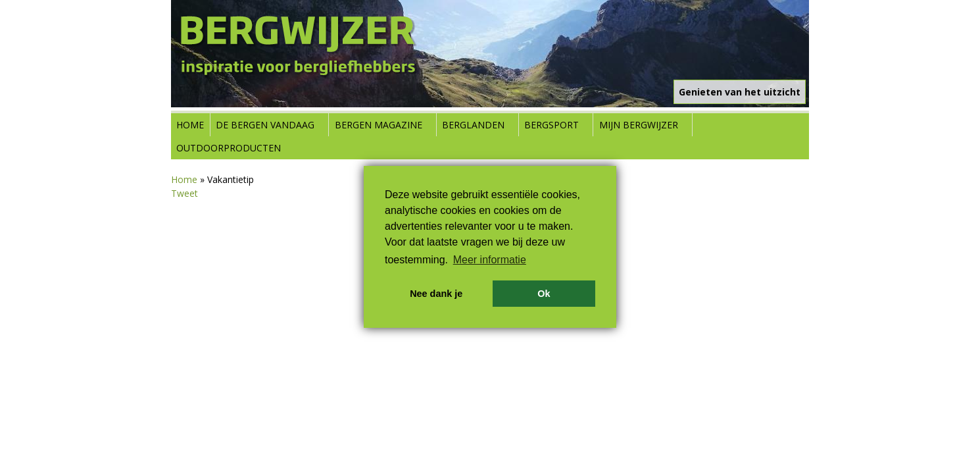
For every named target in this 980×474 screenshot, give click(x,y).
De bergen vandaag (265, 125)
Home (190, 125)
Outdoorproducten (229, 148)
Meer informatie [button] (490, 260)
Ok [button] (544, 294)
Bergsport (551, 125)
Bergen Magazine (379, 125)
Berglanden (473, 125)
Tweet (184, 193)
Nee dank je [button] (436, 294)
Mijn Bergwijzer (639, 125)
